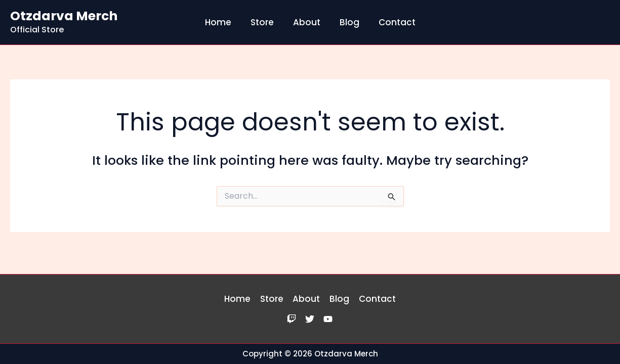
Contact (393, 22)
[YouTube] (328, 319)
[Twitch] (292, 319)
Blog (347, 22)
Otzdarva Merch (64, 16)
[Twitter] (310, 319)
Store (264, 22)
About (307, 22)
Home (222, 22)
